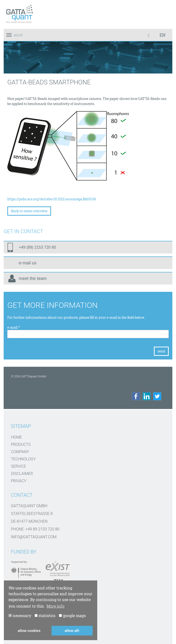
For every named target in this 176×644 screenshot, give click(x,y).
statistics (45, 615)
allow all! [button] (72, 631)
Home (16, 437)
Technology (23, 459)
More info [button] (55, 606)
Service (18, 466)
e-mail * (14, 327)
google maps (72, 615)
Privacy (19, 481)
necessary (20, 615)
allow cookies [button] (29, 631)
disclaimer (22, 474)
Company (20, 452)
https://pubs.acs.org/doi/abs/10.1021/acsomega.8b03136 (52, 199)
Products (21, 444)
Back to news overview (29, 211)
